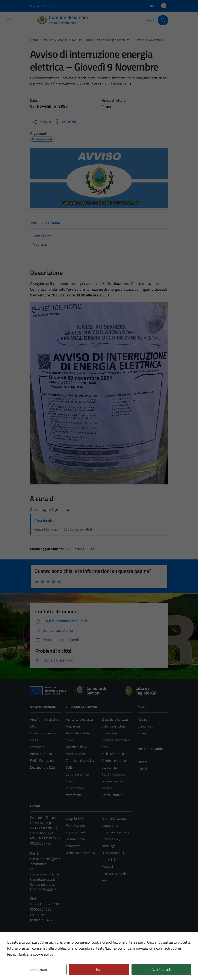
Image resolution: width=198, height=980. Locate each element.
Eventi (142, 769)
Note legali (109, 846)
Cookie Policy (111, 839)
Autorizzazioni (76, 754)
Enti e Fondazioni (42, 761)
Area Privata (39, 941)
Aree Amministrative (45, 719)
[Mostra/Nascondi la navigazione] (9, 20)
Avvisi (142, 733)
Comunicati (145, 726)
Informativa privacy (115, 832)
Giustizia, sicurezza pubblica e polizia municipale (115, 726)
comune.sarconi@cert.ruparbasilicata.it (45, 877)
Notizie (142, 719)
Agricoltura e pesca (79, 719)
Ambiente (73, 726)
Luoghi (142, 762)
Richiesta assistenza (80, 853)
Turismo (107, 788)
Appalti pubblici (77, 747)
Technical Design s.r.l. (59, 968)
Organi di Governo (43, 733)
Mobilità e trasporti (115, 754)
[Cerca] (163, 20)
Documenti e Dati (42, 767)
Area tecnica (44, 521)
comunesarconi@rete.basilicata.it (45, 861)
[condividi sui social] (41, 122)
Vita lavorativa (112, 795)
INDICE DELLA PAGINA (99, 223)
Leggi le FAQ (75, 818)
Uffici (34, 726)
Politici (35, 740)
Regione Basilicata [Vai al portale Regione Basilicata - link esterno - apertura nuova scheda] (42, 6)
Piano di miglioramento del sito (115, 873)
